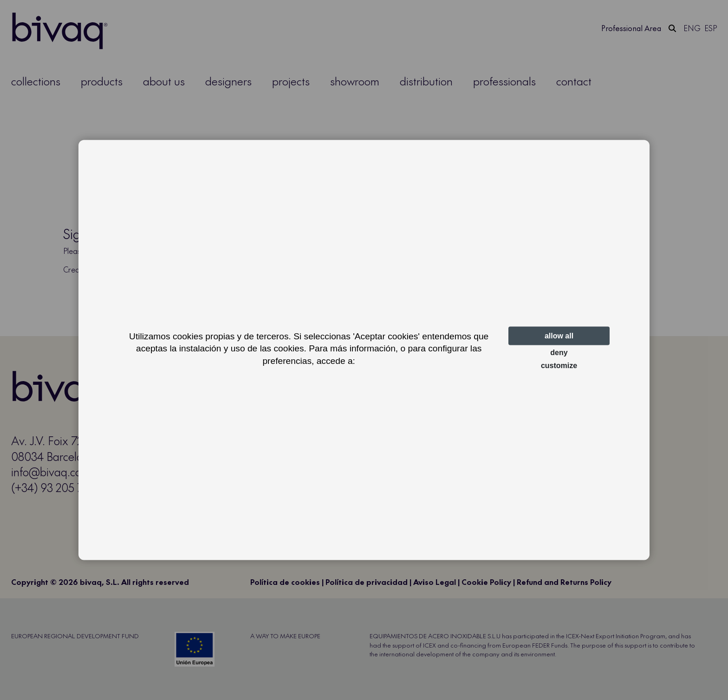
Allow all (559, 336)
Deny (559, 353)
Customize (559, 366)
